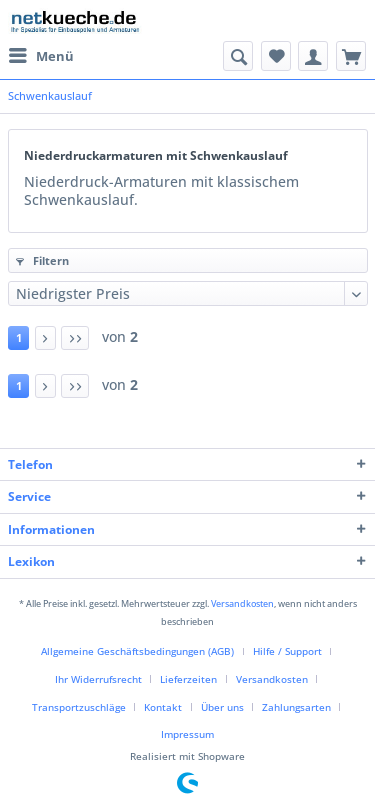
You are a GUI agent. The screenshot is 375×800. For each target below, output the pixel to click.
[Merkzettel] (276, 56)
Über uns (222, 707)
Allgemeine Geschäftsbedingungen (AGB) (137, 651)
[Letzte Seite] (75, 338)
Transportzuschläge (79, 707)
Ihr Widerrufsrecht (98, 679)
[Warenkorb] (351, 56)
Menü (41, 54)
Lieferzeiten (188, 679)
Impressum (187, 734)
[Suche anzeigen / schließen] (238, 56)
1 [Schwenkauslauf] (19, 338)
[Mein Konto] (313, 56)
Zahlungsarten (296, 707)
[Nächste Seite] (45, 338)
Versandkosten (242, 603)
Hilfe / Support (287, 651)
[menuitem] (41, 56)
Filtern (42, 261)
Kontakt (163, 707)
